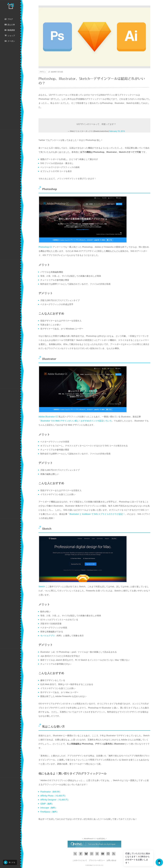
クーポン (10, 41)
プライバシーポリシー (97, 860)
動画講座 (10, 30)
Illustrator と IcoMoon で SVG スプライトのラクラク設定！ (97, 514)
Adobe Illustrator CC (48, 417)
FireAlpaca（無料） (49, 812)
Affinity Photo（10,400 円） (54, 796)
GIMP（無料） (47, 804)
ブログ (9, 19)
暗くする (10, 862)
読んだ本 (10, 25)
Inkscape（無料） (49, 808)
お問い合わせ (111, 860)
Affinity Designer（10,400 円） (55, 800)
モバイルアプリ (48, 636)
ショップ (10, 36)
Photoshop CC (45, 247)
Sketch (42, 586)
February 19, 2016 (117, 131)
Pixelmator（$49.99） (51, 792)
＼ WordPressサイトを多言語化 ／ (94, 839)
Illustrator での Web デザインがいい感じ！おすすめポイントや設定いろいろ (76, 421)
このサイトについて (80, 860)
